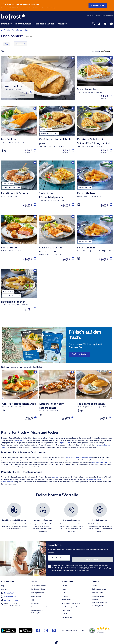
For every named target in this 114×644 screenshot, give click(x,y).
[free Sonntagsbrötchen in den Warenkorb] (109, 423)
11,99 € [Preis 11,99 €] (26, 152)
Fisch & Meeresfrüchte (20, 30)
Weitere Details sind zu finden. (80, 575)
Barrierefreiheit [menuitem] (67, 621)
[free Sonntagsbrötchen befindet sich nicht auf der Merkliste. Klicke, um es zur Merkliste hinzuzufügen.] (109, 378)
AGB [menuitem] (63, 596)
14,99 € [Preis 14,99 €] (26, 262)
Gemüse (105, 466)
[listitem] (14, 524)
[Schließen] (112, 2)
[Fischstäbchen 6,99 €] (95, 190)
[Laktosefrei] (2, 152)
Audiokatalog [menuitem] (36, 600)
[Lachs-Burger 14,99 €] (19, 245)
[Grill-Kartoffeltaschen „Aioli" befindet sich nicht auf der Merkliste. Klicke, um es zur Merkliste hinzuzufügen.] (35, 378)
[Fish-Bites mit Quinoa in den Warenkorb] (34, 207)
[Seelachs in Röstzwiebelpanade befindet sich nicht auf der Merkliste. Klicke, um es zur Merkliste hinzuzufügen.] (73, 165)
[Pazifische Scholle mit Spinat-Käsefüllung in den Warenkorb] (110, 152)
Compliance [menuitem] (66, 614)
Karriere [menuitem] (97, 15)
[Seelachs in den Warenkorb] (110, 97)
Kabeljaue (55, 483)
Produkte (7, 30)
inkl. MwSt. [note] (28, 426)
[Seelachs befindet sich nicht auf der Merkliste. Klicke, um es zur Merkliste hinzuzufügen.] (110, 59)
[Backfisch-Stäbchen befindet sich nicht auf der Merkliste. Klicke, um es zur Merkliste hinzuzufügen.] (34, 275)
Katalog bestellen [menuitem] (38, 596)
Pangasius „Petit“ (64, 449)
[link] (18, 17)
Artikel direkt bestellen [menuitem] (39, 589)
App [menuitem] (33, 603)
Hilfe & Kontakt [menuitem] (107, 15)
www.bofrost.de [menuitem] (8, 599)
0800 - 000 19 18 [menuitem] (9, 607)
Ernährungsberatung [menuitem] (99, 592)
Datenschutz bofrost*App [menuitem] (71, 607)
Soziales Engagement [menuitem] (69, 610)
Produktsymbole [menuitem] (98, 609)
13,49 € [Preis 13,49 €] (26, 207)
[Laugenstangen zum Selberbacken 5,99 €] (57, 404)
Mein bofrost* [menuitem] (8, 596)
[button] (98, 6)
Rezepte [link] (62, 24)
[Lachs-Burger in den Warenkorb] (34, 262)
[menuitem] (6, 25)
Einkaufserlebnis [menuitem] (98, 596)
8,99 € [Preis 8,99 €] (65, 262)
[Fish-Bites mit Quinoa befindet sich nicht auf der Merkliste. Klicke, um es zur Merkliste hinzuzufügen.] (34, 165)
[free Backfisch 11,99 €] (19, 135)
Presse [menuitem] (64, 592)
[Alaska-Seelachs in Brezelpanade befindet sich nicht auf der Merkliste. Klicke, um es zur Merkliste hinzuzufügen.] (73, 220)
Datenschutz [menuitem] (66, 603)
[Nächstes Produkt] (110, 404)
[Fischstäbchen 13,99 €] (95, 245)
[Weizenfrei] (5, 152)
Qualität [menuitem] (95, 589)
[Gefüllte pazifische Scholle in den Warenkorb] (72, 152)
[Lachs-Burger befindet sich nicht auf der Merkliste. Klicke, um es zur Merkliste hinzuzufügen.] (34, 220)
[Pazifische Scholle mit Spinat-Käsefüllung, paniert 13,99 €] (95, 135)
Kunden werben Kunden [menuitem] (40, 610)
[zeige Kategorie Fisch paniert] (20, 44)
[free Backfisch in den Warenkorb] (34, 152)
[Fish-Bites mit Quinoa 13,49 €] (19, 190)
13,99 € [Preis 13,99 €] (21, 94)
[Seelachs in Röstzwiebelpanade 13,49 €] (57, 190)
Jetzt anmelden (103, 564)
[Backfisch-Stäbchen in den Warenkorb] (34, 314)
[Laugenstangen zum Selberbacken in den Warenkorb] (72, 423)
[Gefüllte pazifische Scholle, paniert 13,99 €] (57, 135)
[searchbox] (71, 24)
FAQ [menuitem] (3, 589)
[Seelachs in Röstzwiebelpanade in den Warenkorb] (72, 207)
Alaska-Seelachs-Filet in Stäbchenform (78, 464)
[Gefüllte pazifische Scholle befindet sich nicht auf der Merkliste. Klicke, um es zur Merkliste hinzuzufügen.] (73, 110)
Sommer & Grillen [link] (44, 24)
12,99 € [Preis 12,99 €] (102, 97)
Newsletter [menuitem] (35, 607)
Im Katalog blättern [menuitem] (38, 592)
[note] (89, 344)
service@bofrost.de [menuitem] (10, 603)
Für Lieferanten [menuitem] (67, 617)
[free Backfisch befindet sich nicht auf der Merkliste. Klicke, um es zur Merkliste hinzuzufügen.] (34, 110)
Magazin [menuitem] (90, 15)
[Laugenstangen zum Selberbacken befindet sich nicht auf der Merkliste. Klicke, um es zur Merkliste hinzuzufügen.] (72, 378)
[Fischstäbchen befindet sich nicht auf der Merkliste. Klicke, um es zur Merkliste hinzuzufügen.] (110, 165)
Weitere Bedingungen (53, 8)
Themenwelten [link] (23, 24)
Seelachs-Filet (20, 446)
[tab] (99, 24)
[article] (57, 464)
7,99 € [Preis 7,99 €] (27, 423)
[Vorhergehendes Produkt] (4, 404)
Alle (7, 44)
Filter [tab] (5, 51)
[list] (57, 524)
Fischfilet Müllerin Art (100, 468)
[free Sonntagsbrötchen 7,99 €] (94, 404)
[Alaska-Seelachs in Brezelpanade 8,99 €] (57, 245)
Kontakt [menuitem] (4, 592)
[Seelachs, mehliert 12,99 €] (95, 82)
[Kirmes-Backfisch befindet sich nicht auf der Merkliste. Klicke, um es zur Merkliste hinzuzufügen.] (73, 59)
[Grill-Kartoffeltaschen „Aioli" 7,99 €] (20, 404)
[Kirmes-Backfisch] (38, 82)
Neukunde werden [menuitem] (98, 600)
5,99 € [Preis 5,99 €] (64, 423)
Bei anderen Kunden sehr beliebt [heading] (22, 372)
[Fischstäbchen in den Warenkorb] (110, 207)
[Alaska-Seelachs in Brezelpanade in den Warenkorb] (72, 262)
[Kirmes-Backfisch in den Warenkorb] (29, 94)
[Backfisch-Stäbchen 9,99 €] (19, 298)
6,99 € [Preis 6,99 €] (103, 207)
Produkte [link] (6, 24)
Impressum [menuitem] (66, 600)
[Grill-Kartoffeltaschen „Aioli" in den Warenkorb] (35, 423)
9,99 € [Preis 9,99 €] (27, 313)
